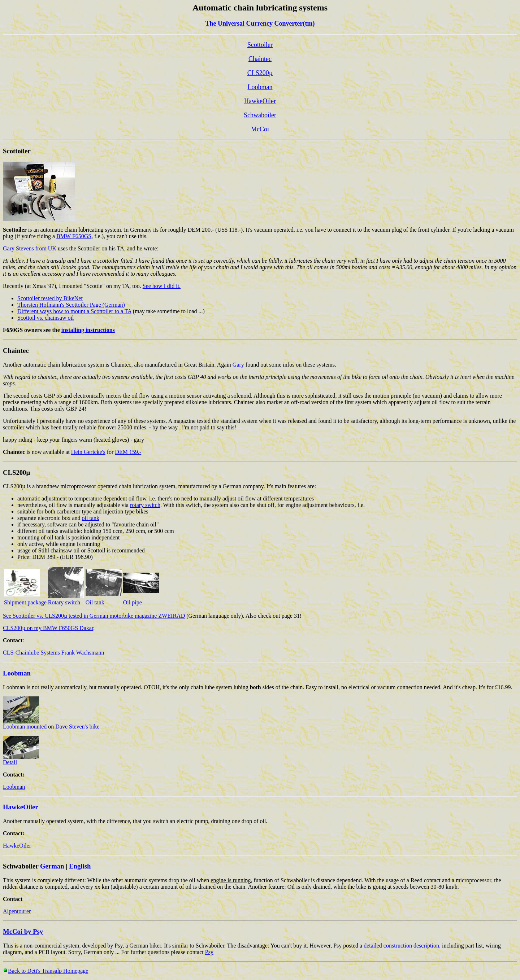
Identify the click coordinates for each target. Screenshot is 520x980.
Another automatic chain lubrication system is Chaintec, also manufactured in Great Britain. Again (118, 365)
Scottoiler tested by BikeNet (50, 298)
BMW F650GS (74, 236)
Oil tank (95, 602)
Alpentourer (17, 911)
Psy (209, 952)
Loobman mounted (25, 724)
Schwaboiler (260, 115)
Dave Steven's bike (77, 727)
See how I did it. (162, 286)
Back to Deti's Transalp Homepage (48, 971)
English (80, 866)
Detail (21, 760)
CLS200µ (260, 73)
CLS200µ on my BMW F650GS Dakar (48, 628)
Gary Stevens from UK (30, 248)
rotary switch (145, 505)
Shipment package (25, 602)
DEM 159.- (128, 452)
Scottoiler (260, 45)
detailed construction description (401, 946)
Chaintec (260, 59)
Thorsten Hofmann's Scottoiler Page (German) (71, 305)
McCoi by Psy (23, 931)
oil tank (91, 518)
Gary (238, 365)
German (52, 866)
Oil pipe (133, 602)
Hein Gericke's (88, 452)
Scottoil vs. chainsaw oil (45, 318)
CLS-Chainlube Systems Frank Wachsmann (54, 653)
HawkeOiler (260, 101)
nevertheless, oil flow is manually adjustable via (74, 505)
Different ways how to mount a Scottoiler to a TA (74, 311)
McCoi (260, 129)
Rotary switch (64, 602)
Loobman (260, 87)
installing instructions (88, 330)
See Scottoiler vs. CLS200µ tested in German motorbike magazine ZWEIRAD (94, 616)
